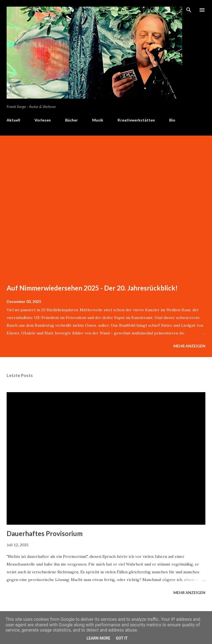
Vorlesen (43, 120)
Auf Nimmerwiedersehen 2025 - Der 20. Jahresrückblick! (92, 288)
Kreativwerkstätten (136, 120)
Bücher (71, 120)
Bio (172, 120)
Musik (98, 120)
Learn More (98, 638)
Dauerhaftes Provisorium (45, 533)
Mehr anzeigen (189, 346)
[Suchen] (189, 10)
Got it (122, 638)
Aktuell (13, 120)
